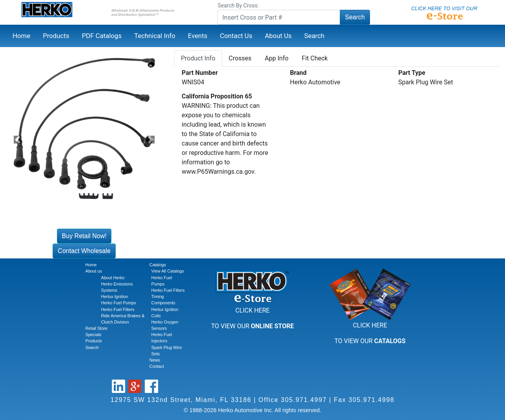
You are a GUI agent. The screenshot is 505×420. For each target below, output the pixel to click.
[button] (18, 139)
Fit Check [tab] (315, 58)
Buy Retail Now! (84, 236)
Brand (298, 73)
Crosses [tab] (240, 58)
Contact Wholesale (84, 251)
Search (355, 17)
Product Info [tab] (198, 58)
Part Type (412, 73)
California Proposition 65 (217, 96)
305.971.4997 (304, 400)
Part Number (200, 73)
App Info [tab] (277, 58)
